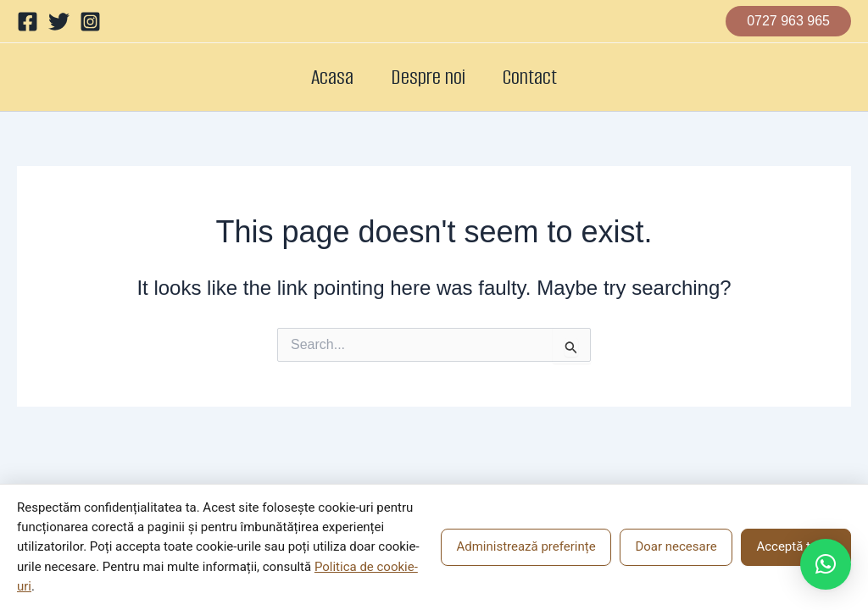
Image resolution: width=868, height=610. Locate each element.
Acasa (322, 77)
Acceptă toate (796, 546)
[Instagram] (90, 22)
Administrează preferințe (526, 546)
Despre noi (428, 77)
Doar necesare (676, 546)
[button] (788, 21)
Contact (540, 77)
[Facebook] (28, 22)
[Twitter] (59, 22)
